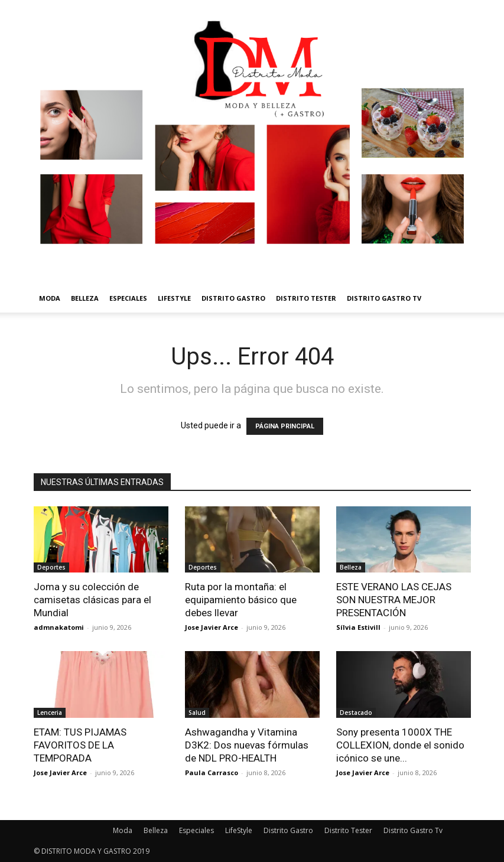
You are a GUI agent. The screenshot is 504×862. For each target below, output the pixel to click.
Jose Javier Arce (212, 627)
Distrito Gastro (233, 298)
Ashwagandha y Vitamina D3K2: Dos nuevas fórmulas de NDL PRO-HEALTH (247, 745)
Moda (50, 298)
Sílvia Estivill (358, 627)
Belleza (85, 298)
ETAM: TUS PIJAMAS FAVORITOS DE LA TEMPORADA (80, 745)
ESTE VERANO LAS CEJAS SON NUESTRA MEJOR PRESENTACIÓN (394, 600)
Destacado (356, 713)
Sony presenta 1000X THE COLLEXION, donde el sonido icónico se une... (400, 745)
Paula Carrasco (212, 772)
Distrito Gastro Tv (384, 298)
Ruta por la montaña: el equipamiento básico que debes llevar (241, 600)
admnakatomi (59, 627)
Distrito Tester (306, 298)
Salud (197, 713)
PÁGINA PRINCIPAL (285, 426)
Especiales (128, 298)
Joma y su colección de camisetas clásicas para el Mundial (92, 600)
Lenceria (50, 713)
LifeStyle (174, 298)
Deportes (51, 567)
